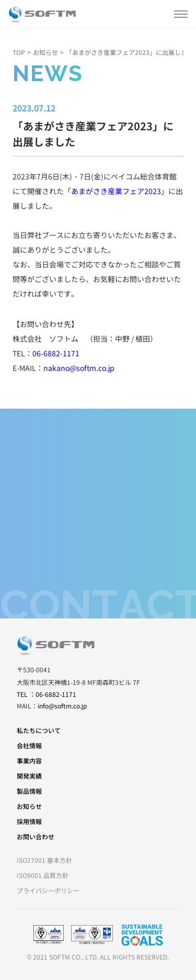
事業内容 (29, 761)
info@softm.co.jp (62, 706)
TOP (19, 52)
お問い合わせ (36, 836)
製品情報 (29, 791)
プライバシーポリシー (48, 890)
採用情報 (29, 821)
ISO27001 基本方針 (44, 860)
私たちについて (39, 730)
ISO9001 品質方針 (43, 875)
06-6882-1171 (56, 353)
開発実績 (29, 776)
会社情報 (29, 745)
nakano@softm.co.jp (79, 368)
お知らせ (45, 52)
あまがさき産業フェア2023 (116, 191)
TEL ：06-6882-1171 (47, 694)
